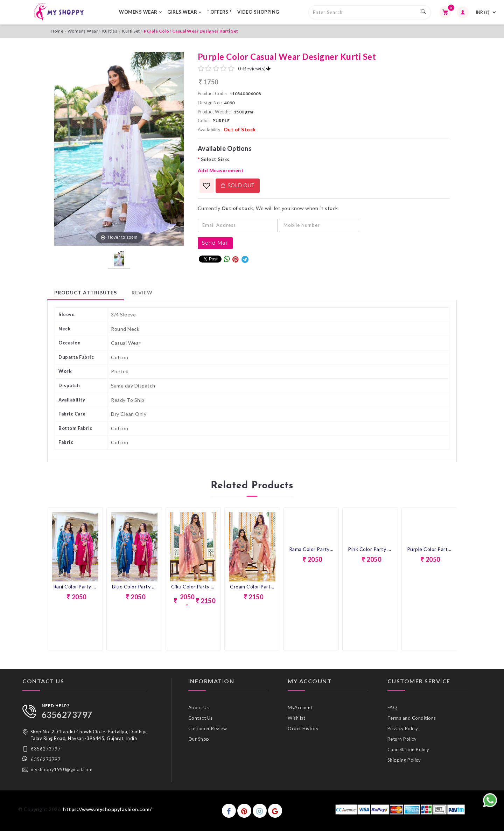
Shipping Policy (404, 760)
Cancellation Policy (408, 749)
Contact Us (201, 718)
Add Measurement (221, 170)
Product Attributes (86, 292)
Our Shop (199, 739)
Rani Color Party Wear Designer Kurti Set (75, 586)
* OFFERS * (219, 12)
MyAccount (300, 707)
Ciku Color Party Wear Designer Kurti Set (193, 586)
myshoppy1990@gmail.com (62, 769)
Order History (303, 728)
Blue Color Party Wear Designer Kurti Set (134, 586)
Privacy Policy (403, 728)
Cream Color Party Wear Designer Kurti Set (252, 586)
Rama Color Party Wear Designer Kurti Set (311, 549)
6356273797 (67, 715)
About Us (199, 707)
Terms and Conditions (412, 718)
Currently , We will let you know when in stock (268, 208)
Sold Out (238, 186)
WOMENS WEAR (140, 12)
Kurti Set (131, 31)
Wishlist (296, 718)
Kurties (110, 31)
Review (142, 292)
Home (57, 31)
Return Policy (402, 739)
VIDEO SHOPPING (258, 12)
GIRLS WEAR (184, 12)
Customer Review (208, 728)
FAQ (392, 707)
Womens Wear (83, 31)
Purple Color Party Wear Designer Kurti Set (429, 549)
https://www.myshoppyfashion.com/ (107, 809)
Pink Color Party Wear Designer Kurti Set (370, 549)
